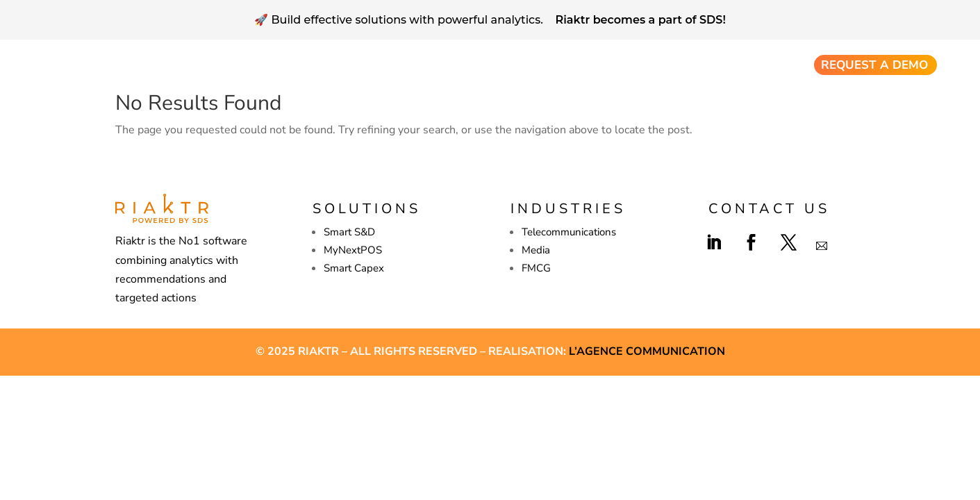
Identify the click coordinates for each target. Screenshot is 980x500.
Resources (680, 66)
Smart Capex (520, 66)
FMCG (536, 268)
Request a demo (874, 65)
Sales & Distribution (400, 66)
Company (597, 66)
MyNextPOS (353, 250)
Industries (764, 66)
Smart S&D (349, 232)
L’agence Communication (647, 351)
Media (536, 250)
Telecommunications (569, 232)
